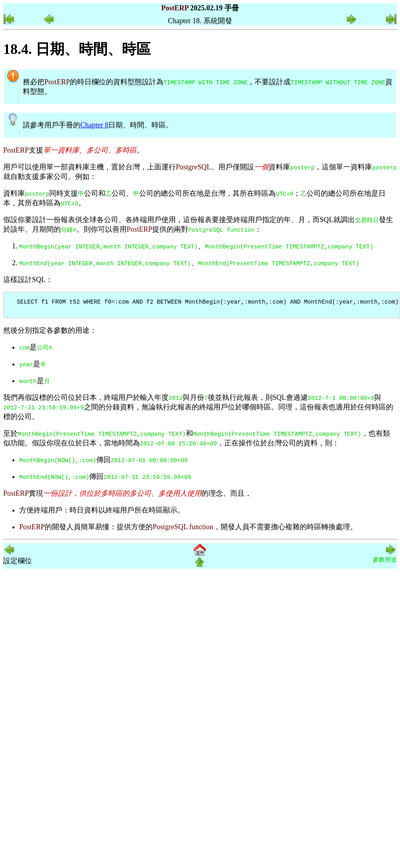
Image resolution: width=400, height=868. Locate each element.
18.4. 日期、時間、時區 (77, 49)
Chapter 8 (94, 125)
